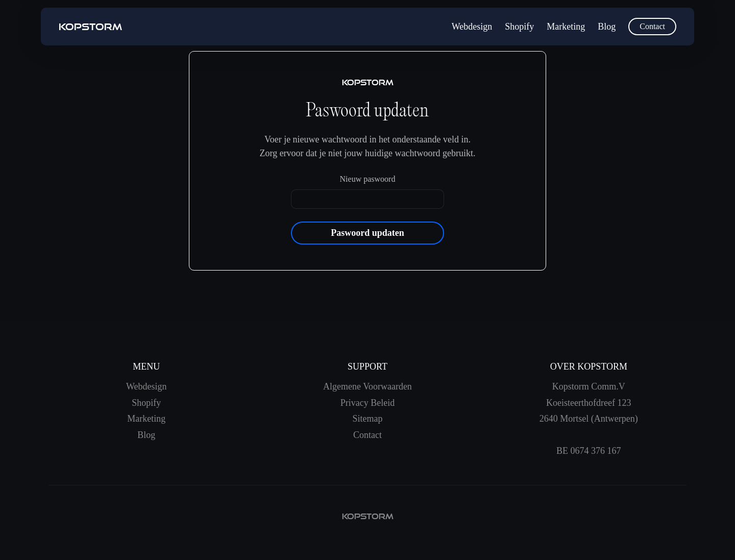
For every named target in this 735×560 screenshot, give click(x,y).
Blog (607, 27)
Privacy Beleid (367, 403)
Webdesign (472, 27)
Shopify (519, 27)
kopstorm (368, 516)
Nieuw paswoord (368, 179)
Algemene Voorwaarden (367, 386)
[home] (90, 27)
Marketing (566, 27)
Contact (652, 26)
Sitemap (367, 419)
